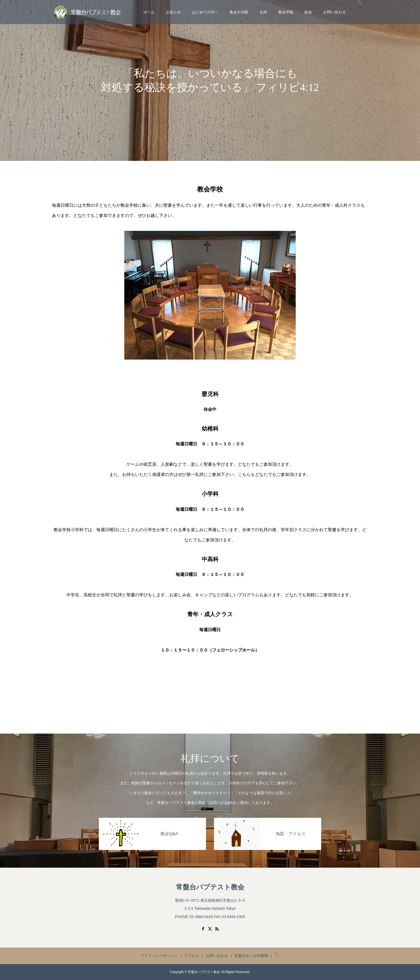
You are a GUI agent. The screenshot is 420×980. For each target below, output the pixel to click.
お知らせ (173, 12)
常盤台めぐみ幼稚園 (251, 956)
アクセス (192, 956)
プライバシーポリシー (159, 956)
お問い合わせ (335, 12)
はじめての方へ (205, 12)
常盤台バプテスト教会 (210, 887)
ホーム (149, 12)
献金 (308, 12)
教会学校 (286, 12)
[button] (360, 12)
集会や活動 (239, 12)
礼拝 (263, 12)
